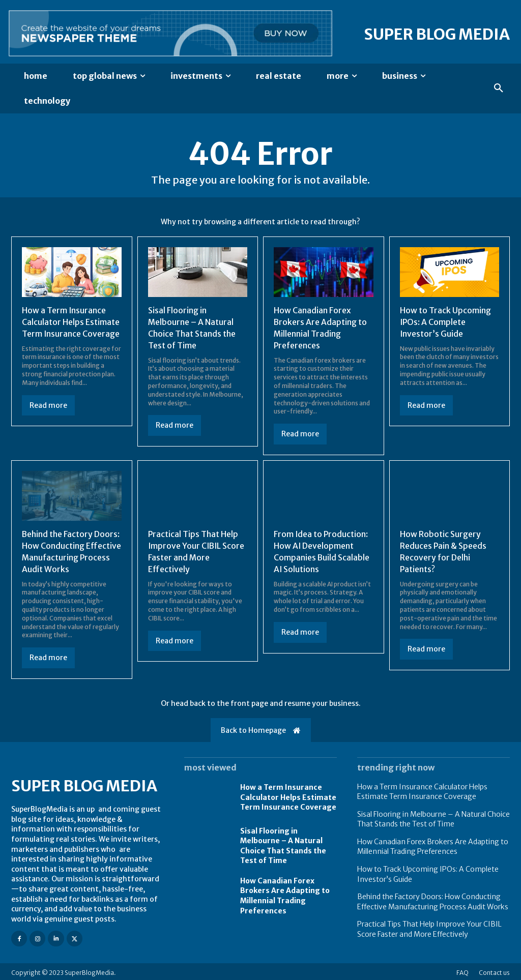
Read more (48, 404)
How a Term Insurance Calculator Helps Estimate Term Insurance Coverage (71, 322)
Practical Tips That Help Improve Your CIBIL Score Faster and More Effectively (429, 927)
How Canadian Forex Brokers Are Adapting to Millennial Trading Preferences (321, 327)
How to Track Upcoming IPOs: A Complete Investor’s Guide (445, 322)
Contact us (494, 970)
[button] (499, 88)
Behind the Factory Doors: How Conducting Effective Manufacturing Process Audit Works (433, 900)
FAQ (462, 970)
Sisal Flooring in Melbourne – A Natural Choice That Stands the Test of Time (193, 327)
